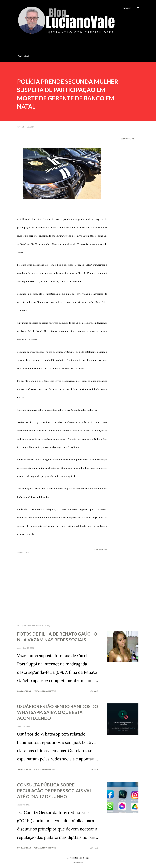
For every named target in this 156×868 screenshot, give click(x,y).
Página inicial (23, 56)
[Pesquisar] (126, 8)
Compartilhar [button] (128, 139)
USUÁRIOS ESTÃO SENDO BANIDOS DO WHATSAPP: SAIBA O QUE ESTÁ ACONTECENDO (58, 712)
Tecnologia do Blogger (78, 858)
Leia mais (94, 691)
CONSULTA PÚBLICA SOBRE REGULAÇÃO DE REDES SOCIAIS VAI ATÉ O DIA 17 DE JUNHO (54, 791)
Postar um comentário (45, 691)
